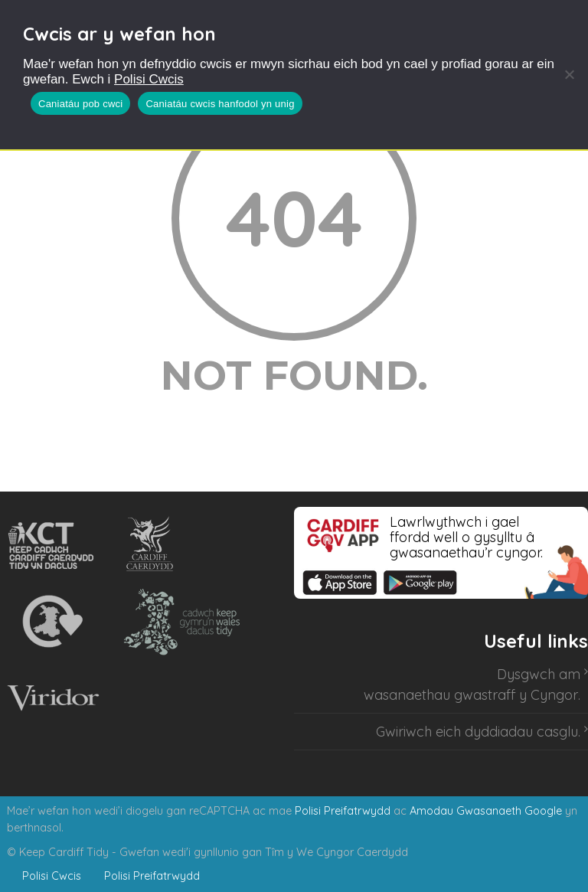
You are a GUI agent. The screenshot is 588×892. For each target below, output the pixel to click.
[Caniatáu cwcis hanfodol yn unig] (569, 74)
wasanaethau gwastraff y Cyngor (471, 695)
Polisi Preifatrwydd (343, 811)
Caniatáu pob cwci (80, 104)
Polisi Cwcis (149, 79)
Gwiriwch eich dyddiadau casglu (477, 732)
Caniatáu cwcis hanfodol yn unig (220, 104)
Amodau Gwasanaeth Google (486, 811)
